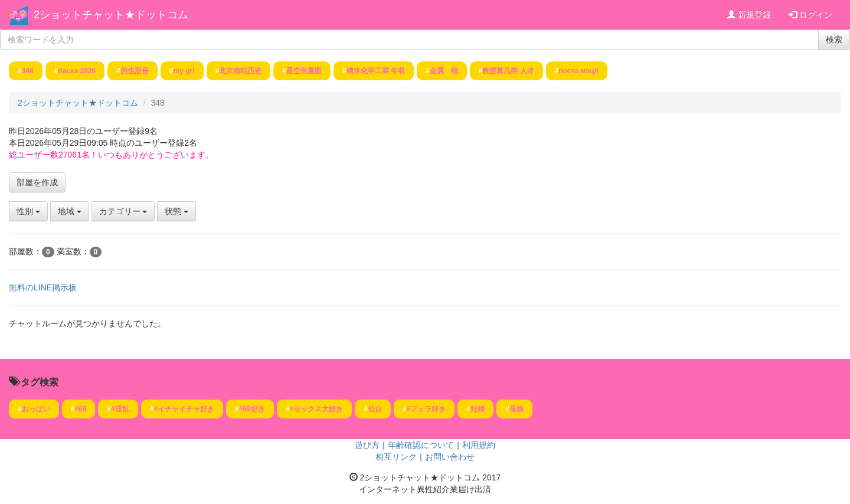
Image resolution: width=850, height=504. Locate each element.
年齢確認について (421, 445)
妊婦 (478, 409)
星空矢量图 (304, 71)
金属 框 (444, 71)
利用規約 (479, 445)
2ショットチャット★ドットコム (111, 15)
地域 (70, 211)
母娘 (516, 409)
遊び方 (367, 445)
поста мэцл (578, 71)
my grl (184, 71)
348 (28, 71)
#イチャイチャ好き (184, 409)
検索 (834, 40)
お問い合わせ (450, 457)
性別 (28, 211)
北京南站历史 (240, 71)
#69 (80, 409)
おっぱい (36, 409)
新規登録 (749, 15)
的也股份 (135, 71)
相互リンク (396, 457)
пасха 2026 (77, 71)
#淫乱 (120, 409)
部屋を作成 (37, 182)
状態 (176, 211)
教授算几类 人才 (508, 71)
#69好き (252, 409)
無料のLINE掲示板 (43, 287)
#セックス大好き (317, 409)
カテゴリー (123, 211)
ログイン (810, 15)
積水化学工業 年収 (376, 71)
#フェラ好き (426, 409)
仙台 (375, 409)
